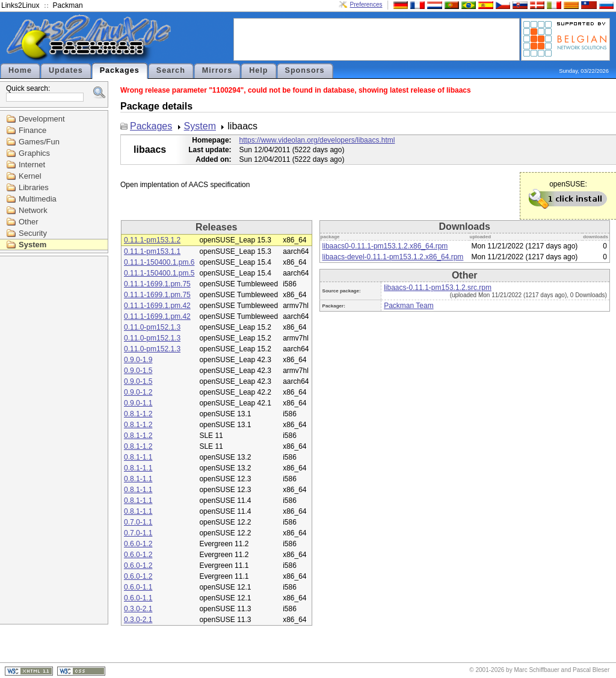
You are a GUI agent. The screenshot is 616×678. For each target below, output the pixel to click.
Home (20, 70)
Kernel (30, 176)
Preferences (366, 5)
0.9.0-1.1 (138, 403)
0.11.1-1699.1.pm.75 (157, 284)
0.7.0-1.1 (138, 522)
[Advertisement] (377, 39)
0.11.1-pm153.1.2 (152, 240)
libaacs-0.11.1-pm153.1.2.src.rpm (438, 288)
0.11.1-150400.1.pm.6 (159, 262)
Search (171, 70)
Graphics (34, 153)
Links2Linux (20, 5)
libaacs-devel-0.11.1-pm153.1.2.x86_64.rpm (393, 257)
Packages (120, 70)
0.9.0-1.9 (138, 360)
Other (29, 222)
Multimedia (38, 199)
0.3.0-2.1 (138, 609)
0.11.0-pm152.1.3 (152, 327)
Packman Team (408, 306)
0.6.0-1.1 (138, 587)
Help (258, 70)
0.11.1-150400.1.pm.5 (159, 273)
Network (33, 210)
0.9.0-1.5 (138, 371)
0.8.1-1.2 (138, 414)
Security (33, 233)
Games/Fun (39, 142)
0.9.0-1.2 (138, 392)
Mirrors (217, 70)
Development (42, 119)
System (32, 245)
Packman (68, 5)
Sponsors (305, 70)
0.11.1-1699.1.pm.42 (157, 306)
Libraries (34, 187)
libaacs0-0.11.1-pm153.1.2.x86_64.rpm (385, 246)
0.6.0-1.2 (138, 544)
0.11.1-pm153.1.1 (152, 251)
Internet (32, 165)
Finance (32, 130)
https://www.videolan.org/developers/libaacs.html (317, 140)
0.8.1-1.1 (138, 457)
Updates (66, 70)
